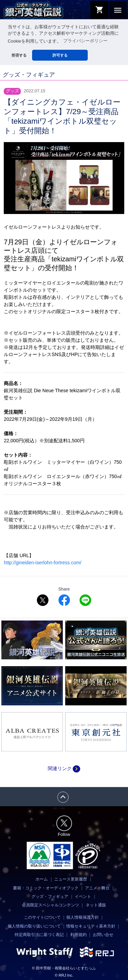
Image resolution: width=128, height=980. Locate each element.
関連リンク (64, 768)
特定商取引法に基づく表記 (39, 934)
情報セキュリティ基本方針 (91, 926)
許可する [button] (60, 55)
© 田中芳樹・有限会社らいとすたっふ (64, 968)
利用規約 (79, 934)
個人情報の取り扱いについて (34, 926)
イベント (83, 896)
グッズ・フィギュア (50, 896)
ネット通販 (96, 905)
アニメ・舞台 (97, 888)
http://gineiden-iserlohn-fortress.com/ (42, 562)
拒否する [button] (19, 55)
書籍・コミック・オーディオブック (46, 888)
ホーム (42, 879)
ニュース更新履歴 (71, 879)
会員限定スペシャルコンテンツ (51, 905)
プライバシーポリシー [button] (85, 41)
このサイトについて (42, 917)
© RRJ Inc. (64, 975)
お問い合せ (103, 934)
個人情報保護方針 (83, 917)
